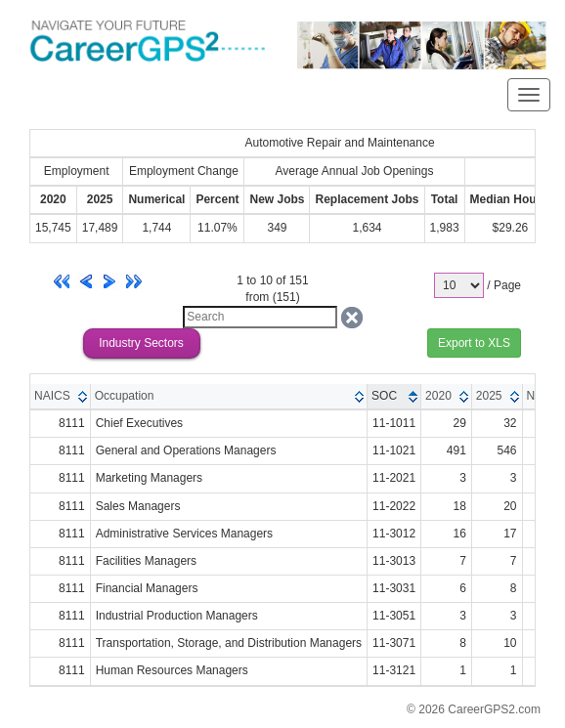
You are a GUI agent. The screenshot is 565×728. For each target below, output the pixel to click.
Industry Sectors (141, 343)
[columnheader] (60, 397)
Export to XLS (474, 343)
